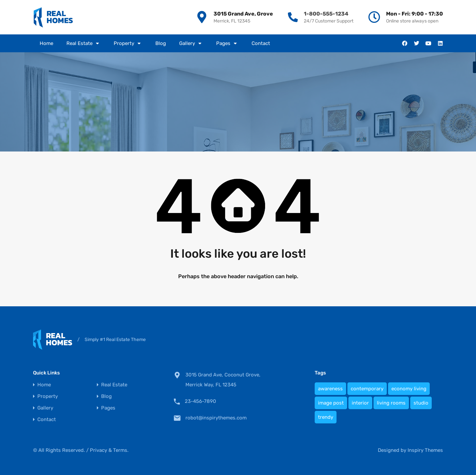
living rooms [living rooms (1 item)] (391, 403)
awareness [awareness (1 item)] (330, 389)
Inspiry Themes (425, 450)
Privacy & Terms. (109, 450)
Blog (161, 43)
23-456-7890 (200, 401)
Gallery (191, 43)
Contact (261, 43)
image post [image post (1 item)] (331, 403)
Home (46, 43)
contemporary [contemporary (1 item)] (367, 389)
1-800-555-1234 (326, 14)
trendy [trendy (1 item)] (326, 417)
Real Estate (83, 43)
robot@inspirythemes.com (216, 418)
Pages (227, 43)
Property (128, 43)
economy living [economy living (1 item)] (409, 389)
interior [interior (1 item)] (360, 403)
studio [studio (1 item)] (421, 403)
